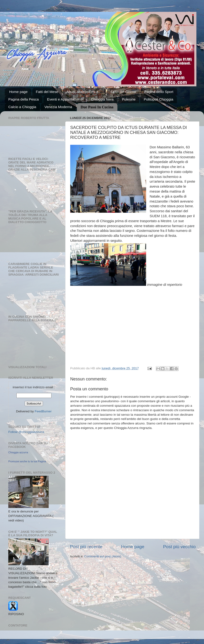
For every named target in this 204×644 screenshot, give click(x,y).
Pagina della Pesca (23, 99)
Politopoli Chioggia (158, 99)
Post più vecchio (179, 547)
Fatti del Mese (47, 92)
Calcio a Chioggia (22, 107)
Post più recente (86, 547)
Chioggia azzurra (18, 452)
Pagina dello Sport (159, 92)
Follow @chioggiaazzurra (26, 432)
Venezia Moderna (58, 107)
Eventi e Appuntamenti (65, 99)
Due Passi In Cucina (97, 107)
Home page (19, 92)
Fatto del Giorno (123, 92)
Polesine (129, 99)
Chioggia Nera (102, 99)
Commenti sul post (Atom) (103, 556)
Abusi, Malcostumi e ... (84, 92)
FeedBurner (43, 411)
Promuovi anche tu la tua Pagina (27, 461)
